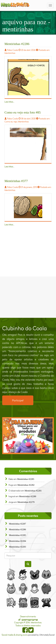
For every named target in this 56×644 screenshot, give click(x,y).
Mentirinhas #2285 (26, 479)
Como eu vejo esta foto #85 (23, 112)
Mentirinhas (10, 53)
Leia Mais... (9, 102)
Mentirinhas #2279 (26, 502)
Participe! (18, 400)
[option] (28, 436)
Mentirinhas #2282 (26, 485)
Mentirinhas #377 (16, 181)
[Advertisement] (28, 297)
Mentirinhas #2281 (33, 491)
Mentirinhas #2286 (17, 44)
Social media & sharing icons (15, 635)
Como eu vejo (11, 122)
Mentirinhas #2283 (17, 547)
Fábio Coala (13, 50)
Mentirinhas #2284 (17, 541)
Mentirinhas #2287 (17, 524)
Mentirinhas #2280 (28, 496)
